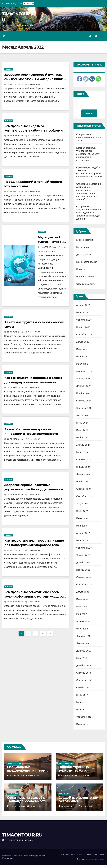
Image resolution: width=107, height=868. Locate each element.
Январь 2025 (83, 379)
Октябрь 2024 (84, 401)
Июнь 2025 (82, 349)
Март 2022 (82, 629)
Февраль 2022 (84, 636)
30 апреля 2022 (15, 84)
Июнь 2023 (82, 518)
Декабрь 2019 (84, 665)
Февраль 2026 (84, 320)
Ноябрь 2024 (83, 393)
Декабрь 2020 (84, 651)
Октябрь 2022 (84, 577)
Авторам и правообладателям (79, 854)
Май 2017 (81, 702)
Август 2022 (83, 592)
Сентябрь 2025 (84, 335)
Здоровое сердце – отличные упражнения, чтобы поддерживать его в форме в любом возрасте (35, 489)
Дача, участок (84, 255)
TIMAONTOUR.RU (22, 835)
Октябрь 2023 (84, 489)
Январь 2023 (83, 555)
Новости (9, 69)
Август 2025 (83, 342)
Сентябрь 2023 (84, 496)
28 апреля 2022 (15, 439)
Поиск (80, 94)
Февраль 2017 (84, 717)
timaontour (33, 84)
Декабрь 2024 (84, 386)
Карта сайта (99, 854)
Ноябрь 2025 (83, 327)
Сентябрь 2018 (84, 680)
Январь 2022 (83, 643)
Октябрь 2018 (84, 673)
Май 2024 (82, 437)
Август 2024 (83, 415)
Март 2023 (82, 540)
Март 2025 (82, 364)
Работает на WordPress (13, 855)
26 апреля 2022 (15, 495)
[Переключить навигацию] (102, 36)
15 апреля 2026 (17, 776)
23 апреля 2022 (15, 602)
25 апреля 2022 (15, 550)
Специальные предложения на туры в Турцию (89, 137)
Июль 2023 (82, 511)
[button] (90, 36)
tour (63, 247)
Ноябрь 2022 (83, 570)
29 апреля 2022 (49, 247)
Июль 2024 (82, 423)
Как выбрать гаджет (87, 262)
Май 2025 (82, 357)
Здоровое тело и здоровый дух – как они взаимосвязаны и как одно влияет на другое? (35, 79)
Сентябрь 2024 (84, 408)
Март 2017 (82, 710)
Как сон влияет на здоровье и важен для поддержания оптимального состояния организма (33, 382)
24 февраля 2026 (18, 806)
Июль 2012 (82, 724)
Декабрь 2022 (84, 563)
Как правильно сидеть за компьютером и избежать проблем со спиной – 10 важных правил (34, 131)
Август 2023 (83, 504)
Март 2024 (82, 452)
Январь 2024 (83, 467)
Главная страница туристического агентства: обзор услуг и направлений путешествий (88, 154)
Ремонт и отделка (86, 277)
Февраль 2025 (84, 371)
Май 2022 (82, 614)
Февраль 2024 (84, 460)
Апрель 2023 (83, 533)
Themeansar (7, 858)
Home (61, 854)
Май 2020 (82, 658)
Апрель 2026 (83, 305)
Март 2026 (82, 312)
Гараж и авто (83, 247)
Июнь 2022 (82, 607)
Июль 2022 (82, 599)
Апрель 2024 (83, 445)
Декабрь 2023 (84, 474)
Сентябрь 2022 (84, 585)
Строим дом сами (86, 284)
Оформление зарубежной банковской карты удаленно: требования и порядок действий (89, 213)
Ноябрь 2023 (83, 482)
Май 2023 (82, 526)
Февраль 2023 (84, 548)
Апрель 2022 (83, 621)
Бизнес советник (85, 240)
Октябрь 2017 (83, 688)
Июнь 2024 (82, 430)
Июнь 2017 (82, 695)
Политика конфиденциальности (90, 859)
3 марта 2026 (67, 776)
